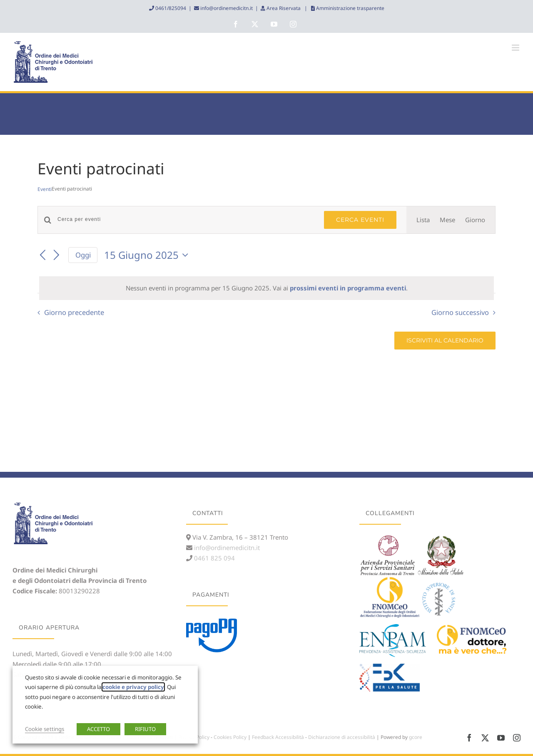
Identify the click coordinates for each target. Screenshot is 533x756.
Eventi (45, 189)
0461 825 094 (214, 558)
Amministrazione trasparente (350, 8)
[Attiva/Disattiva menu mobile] (516, 48)
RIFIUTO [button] (145, 729)
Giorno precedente (74, 312)
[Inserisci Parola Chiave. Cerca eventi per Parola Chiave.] (186, 219)
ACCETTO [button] (98, 729)
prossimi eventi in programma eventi (348, 288)
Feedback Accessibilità (278, 737)
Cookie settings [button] (45, 729)
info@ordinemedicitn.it (226, 8)
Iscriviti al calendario (445, 341)
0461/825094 (170, 8)
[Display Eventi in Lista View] (423, 220)
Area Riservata (284, 8)
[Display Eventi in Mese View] (447, 220)
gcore (416, 737)
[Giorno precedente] (42, 255)
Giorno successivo (460, 312)
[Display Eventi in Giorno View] (475, 220)
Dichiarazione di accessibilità (342, 737)
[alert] (266, 288)
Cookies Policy (230, 737)
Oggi (83, 255)
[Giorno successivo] (57, 255)
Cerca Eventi (360, 220)
